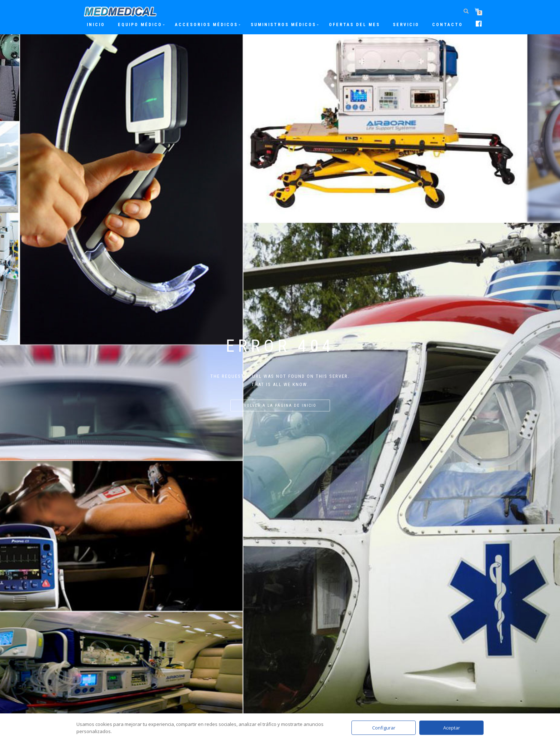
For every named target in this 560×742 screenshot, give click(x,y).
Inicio (96, 25)
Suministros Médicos (283, 25)
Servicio (406, 25)
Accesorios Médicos (206, 25)
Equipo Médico (140, 25)
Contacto (447, 25)
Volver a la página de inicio (280, 405)
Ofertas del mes (354, 25)
